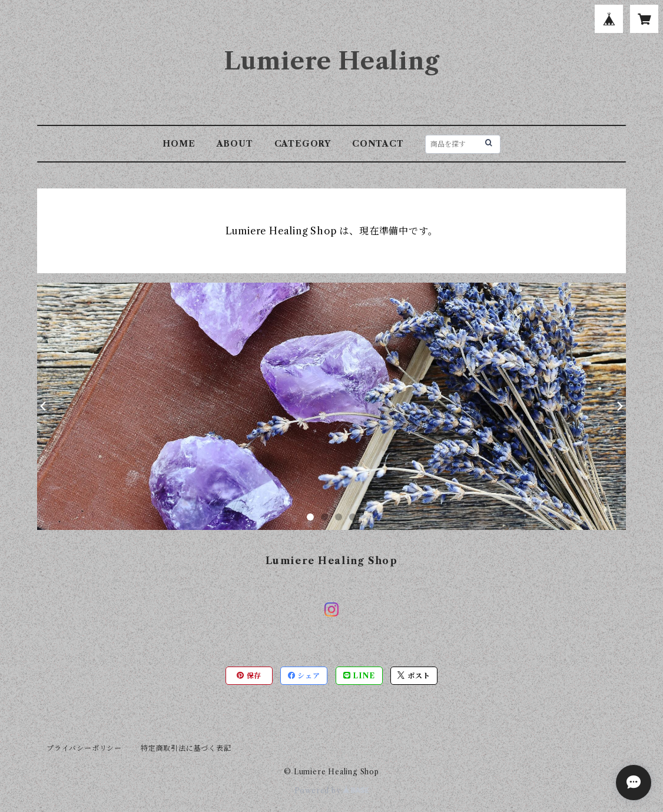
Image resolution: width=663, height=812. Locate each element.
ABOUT (235, 144)
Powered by (332, 791)
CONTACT (378, 144)
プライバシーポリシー (84, 748)
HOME (179, 144)
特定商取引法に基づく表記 (186, 748)
